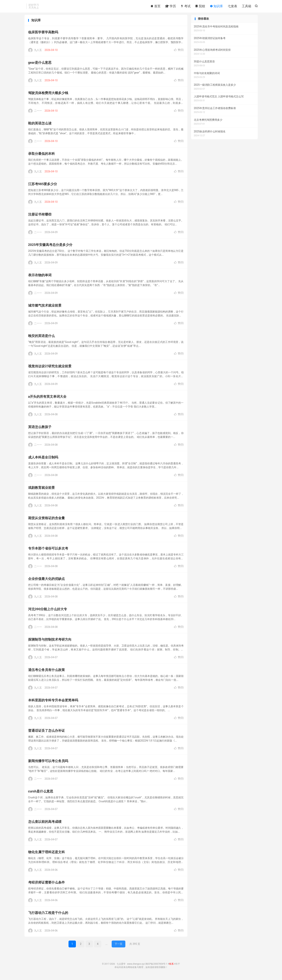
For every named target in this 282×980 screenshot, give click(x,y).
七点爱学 (121, 966)
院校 (200, 6)
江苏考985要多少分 (43, 186)
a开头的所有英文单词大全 (47, 399)
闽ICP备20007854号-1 (156, 966)
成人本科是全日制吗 (43, 460)
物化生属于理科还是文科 (46, 854)
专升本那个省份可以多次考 (48, 551)
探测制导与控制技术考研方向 (50, 642)
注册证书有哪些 (40, 217)
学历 (171, 6)
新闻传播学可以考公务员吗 (48, 763)
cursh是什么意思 (41, 794)
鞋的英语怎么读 (40, 126)
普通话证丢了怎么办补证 (46, 733)
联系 (171, 966)
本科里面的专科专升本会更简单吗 (53, 703)
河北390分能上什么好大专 (48, 611)
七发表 (232, 6)
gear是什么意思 (40, 65)
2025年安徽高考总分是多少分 (50, 247)
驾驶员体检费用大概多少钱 (48, 95)
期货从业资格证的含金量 (46, 520)
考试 (186, 6)
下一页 (119, 946)
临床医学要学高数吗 (43, 35)
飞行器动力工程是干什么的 (48, 915)
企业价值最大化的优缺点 (46, 581)
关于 (178, 966)
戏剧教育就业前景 (41, 490)
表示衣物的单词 (40, 277)
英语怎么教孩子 (40, 429)
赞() (179, 52)
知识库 (216, 6)
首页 (155, 6)
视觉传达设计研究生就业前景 (50, 369)
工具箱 (247, 6)
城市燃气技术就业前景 (45, 308)
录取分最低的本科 (41, 156)
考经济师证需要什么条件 (46, 885)
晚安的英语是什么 (41, 338)
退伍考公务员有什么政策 (46, 672)
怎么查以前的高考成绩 (45, 824)
